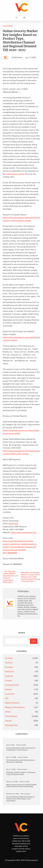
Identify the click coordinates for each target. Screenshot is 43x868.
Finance (8, 680)
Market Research (12, 703)
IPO (7, 698)
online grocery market (15, 174)
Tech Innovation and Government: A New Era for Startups (21, 761)
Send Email (13, 524)
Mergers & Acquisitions (15, 707)
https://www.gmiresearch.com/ (24, 532)
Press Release (8, 26)
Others (8, 712)
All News (9, 658)
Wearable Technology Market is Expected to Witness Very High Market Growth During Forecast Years (31, 577)
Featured (9, 676)
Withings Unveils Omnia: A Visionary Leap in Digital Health (21, 773)
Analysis (9, 663)
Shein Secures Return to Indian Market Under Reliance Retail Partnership (21, 786)
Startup (8, 721)
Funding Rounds (12, 685)
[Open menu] (16, 18)
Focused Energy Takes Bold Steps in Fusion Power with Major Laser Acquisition (20, 799)
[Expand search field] (24, 18)
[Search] (34, 641)
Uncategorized (11, 725)
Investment (10, 694)
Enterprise (9, 672)
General (8, 689)
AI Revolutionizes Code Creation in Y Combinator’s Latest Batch (21, 749)
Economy (9, 667)
